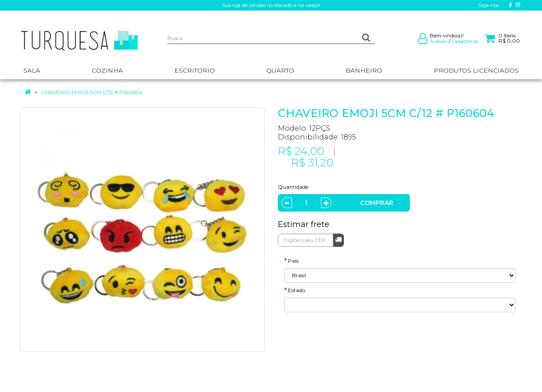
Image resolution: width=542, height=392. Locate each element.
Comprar (377, 203)
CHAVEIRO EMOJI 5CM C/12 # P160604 (92, 92)
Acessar (439, 41)
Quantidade (293, 187)
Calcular (338, 240)
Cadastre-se (465, 41)
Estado (297, 290)
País (293, 261)
